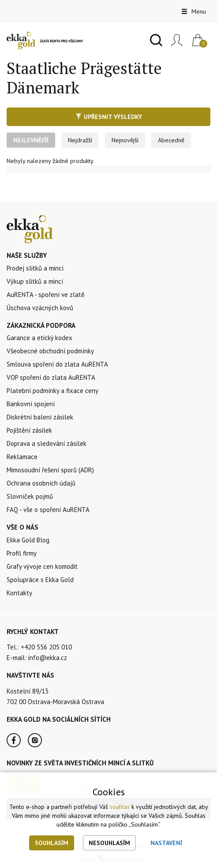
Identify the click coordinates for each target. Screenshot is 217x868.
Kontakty (19, 593)
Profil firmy (22, 553)
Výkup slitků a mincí (35, 281)
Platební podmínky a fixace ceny (52, 391)
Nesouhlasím (109, 843)
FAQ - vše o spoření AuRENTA (48, 510)
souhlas (120, 807)
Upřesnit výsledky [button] (109, 117)
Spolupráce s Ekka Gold (40, 580)
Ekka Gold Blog (28, 540)
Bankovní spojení (31, 404)
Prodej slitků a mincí (35, 268)
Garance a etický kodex (39, 338)
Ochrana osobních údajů (41, 483)
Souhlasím (52, 843)
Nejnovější (125, 140)
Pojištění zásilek (29, 430)
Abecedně (171, 140)
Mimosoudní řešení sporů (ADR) (50, 470)
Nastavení (166, 843)
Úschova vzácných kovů (40, 308)
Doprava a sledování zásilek (47, 443)
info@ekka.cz (48, 658)
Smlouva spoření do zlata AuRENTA (57, 364)
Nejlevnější (31, 140)
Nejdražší (80, 140)
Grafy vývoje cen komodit (42, 566)
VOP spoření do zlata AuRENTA (51, 377)
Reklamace (22, 457)
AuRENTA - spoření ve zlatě (46, 295)
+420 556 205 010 (46, 647)
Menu (194, 11)
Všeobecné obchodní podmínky (50, 351)
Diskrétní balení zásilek (40, 417)
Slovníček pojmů (30, 496)
